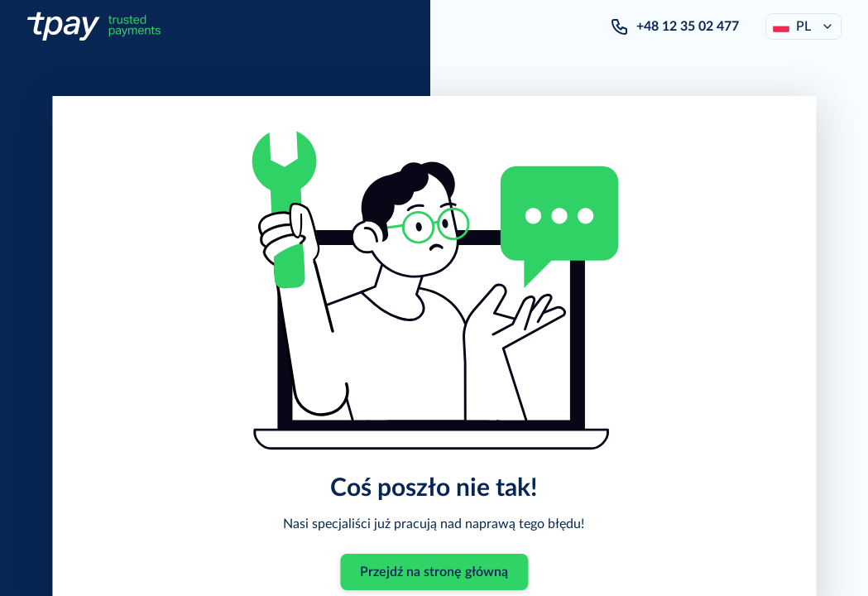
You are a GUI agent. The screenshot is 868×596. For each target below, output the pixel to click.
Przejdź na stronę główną (434, 572)
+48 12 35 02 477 (688, 26)
